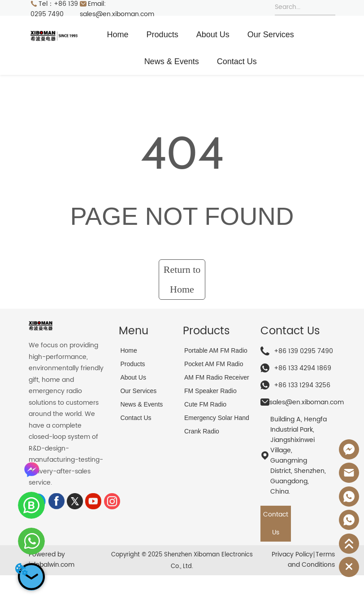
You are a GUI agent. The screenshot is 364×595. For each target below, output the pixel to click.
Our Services (271, 35)
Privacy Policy (292, 554)
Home (118, 35)
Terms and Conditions (311, 560)
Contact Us (237, 61)
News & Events (172, 61)
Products (162, 35)
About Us (213, 35)
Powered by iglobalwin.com (52, 560)
